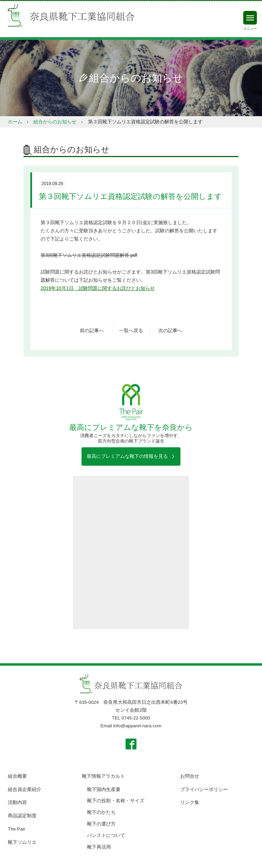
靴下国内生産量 (104, 789)
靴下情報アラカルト (103, 776)
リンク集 (190, 802)
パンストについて (106, 835)
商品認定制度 (22, 816)
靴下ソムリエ (22, 842)
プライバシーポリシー (204, 789)
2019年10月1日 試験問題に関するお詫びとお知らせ (98, 288)
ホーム (15, 122)
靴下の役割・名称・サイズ (116, 801)
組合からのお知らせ (55, 122)
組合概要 (17, 776)
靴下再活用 (99, 847)
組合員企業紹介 (25, 789)
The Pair (17, 829)
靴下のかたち (101, 812)
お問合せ (190, 776)
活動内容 (17, 802)
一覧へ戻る (131, 330)
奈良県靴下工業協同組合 (71, 16)
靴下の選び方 (101, 824)
